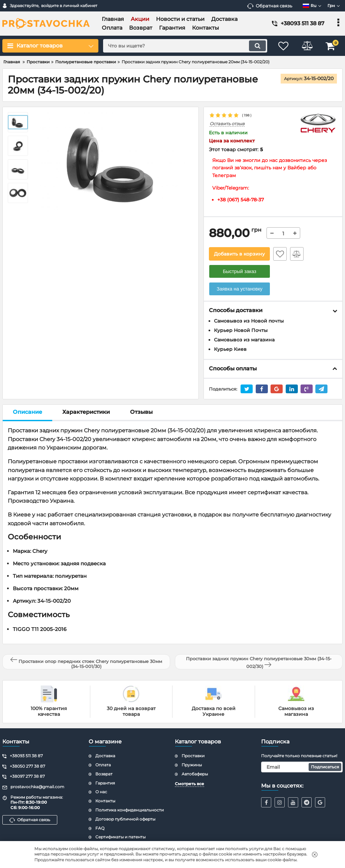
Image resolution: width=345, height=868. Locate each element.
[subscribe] (302, 767)
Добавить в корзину (239, 254)
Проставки (193, 756)
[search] (185, 46)
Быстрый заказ (239, 271)
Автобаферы (195, 774)
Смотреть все (190, 784)
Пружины (192, 765)
